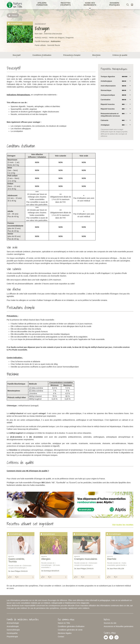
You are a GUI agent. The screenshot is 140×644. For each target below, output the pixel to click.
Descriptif (17, 55)
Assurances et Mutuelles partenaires (118, 626)
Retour (13, 15)
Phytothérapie (12, 637)
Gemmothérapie (13, 630)
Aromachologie (13, 623)
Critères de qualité (120, 55)
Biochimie (96, 55)
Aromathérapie (13, 626)
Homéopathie (12, 633)
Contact (61, 637)
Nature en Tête (64, 623)
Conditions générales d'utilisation (71, 626)
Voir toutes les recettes (123, 525)
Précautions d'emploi (72, 55)
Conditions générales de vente (70, 630)
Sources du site (110, 623)
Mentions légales (65, 633)
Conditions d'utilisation (42, 55)
